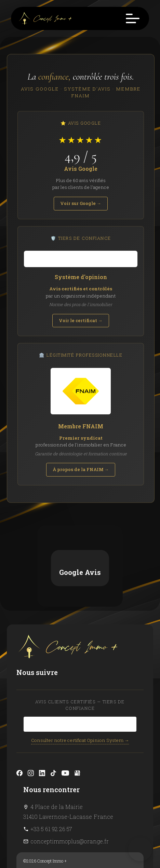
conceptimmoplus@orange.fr (70, 760)
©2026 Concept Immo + (45, 780)
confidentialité (109, 843)
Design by (45, 821)
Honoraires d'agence (46, 800)
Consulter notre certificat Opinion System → (80, 659)
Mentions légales (43, 790)
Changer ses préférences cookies (57, 810)
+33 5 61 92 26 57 (51, 748)
